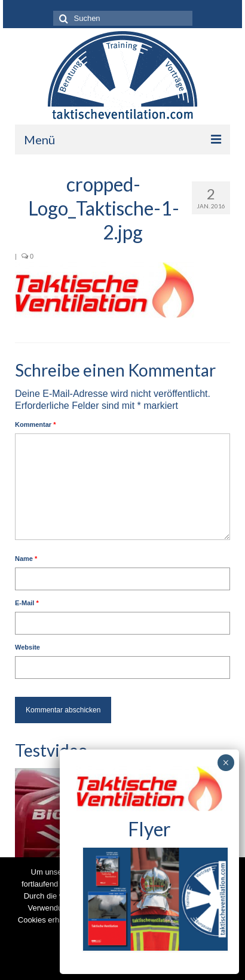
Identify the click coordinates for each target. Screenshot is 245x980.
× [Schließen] (226, 763)
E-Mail (27, 603)
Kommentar (35, 424)
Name (26, 559)
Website (27, 647)
